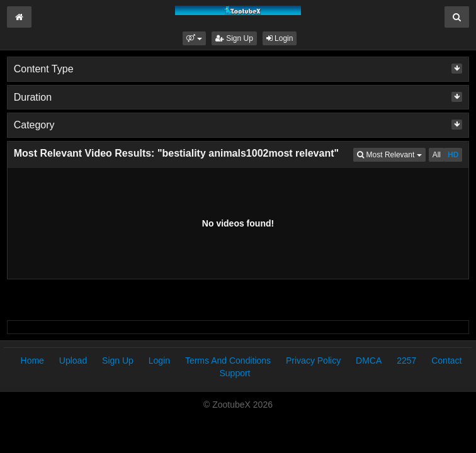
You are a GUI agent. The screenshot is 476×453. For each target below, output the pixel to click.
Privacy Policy (313, 361)
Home (32, 361)
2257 (406, 361)
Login (280, 38)
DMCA (369, 361)
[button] (194, 38)
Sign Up (234, 38)
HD (453, 155)
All (437, 155)
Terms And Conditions (228, 361)
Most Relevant (391, 154)
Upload (73, 361)
